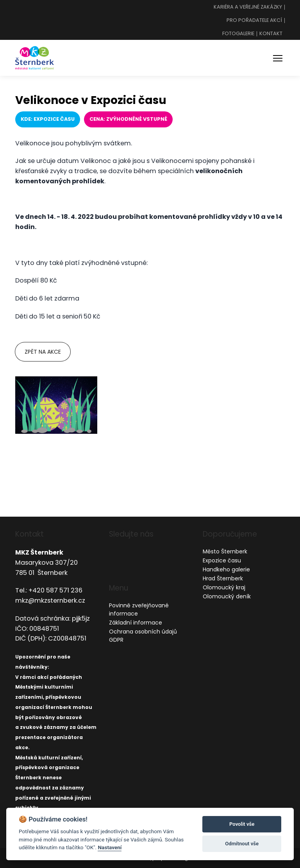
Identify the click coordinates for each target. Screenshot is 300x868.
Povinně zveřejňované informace (139, 609)
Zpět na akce (43, 352)
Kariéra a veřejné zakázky (248, 7)
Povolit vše (242, 824)
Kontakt (271, 34)
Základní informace (136, 623)
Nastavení (110, 847)
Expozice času (222, 560)
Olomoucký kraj (224, 587)
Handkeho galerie (226, 569)
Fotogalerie (238, 34)
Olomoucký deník (227, 596)
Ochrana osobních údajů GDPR (143, 636)
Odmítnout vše (242, 844)
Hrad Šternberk (223, 578)
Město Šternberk (225, 551)
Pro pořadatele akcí (254, 21)
